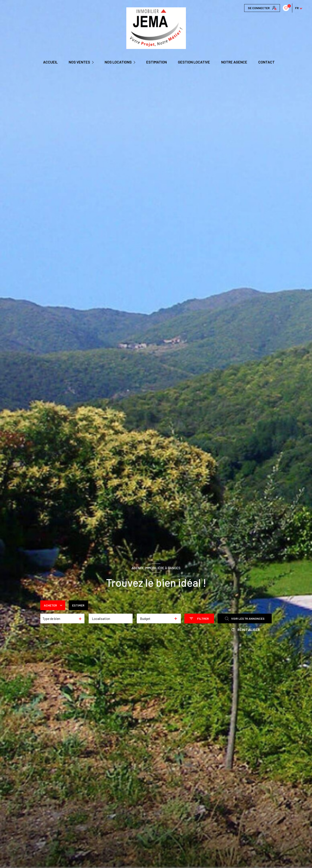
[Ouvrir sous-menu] (93, 62)
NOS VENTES (79, 62)
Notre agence (234, 62)
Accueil (50, 62)
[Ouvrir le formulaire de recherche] (199, 618)
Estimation (157, 62)
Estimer (78, 605)
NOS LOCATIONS (118, 62)
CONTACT (266, 62)
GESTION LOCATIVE (194, 62)
